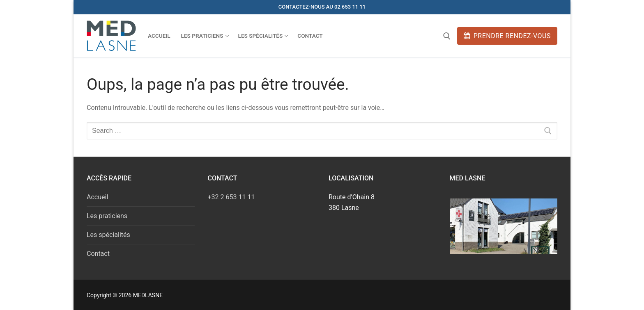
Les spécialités (108, 235)
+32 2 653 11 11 (231, 197)
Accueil (97, 197)
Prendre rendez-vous (507, 36)
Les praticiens (107, 216)
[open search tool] (447, 36)
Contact (98, 254)
